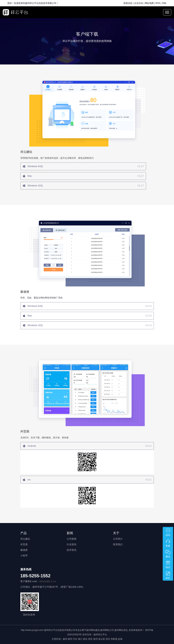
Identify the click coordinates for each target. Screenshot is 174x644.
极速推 (24, 550)
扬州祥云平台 (100, 635)
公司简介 (118, 539)
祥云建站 (25, 539)
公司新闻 (72, 539)
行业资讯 (72, 544)
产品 (24, 533)
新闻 (70, 533)
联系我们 (118, 544)
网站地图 (149, 3)
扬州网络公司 (107, 630)
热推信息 (128, 3)
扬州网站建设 (93, 630)
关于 (116, 533)
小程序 (24, 556)
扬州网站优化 (121, 630)
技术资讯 (72, 550)
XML (164, 3)
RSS (158, 3)
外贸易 (24, 544)
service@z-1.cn (47, 581)
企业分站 (139, 3)
